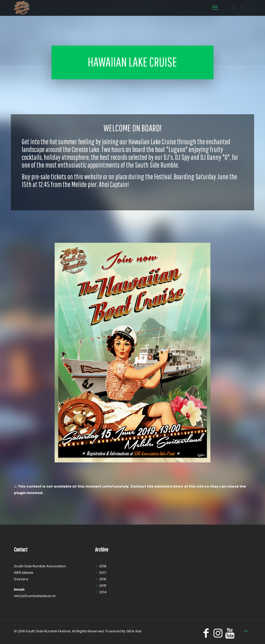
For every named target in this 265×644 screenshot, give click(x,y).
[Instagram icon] (218, 635)
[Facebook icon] (206, 635)
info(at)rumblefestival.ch (35, 596)
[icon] (230, 635)
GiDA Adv (134, 631)
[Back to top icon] (246, 631)
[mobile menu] (215, 8)
